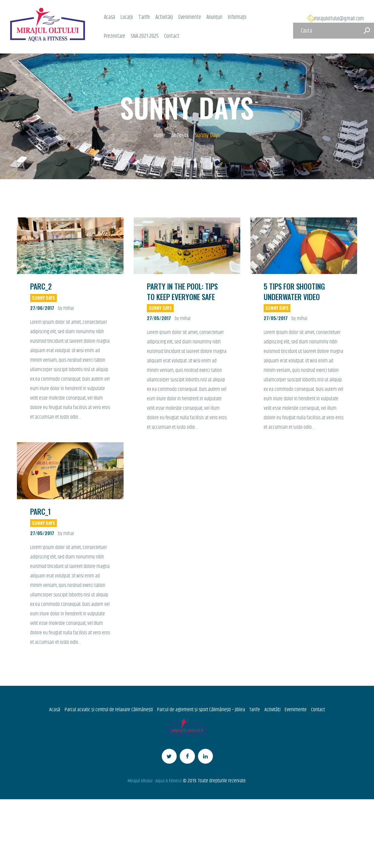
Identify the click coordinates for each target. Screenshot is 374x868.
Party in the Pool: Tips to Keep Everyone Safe (183, 292)
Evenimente (299, 711)
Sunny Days (44, 298)
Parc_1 (41, 512)
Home (159, 136)
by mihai (66, 309)
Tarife (256, 711)
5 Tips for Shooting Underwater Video (295, 292)
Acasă (50, 711)
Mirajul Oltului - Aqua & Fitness (155, 785)
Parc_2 (41, 287)
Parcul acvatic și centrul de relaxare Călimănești (105, 711)
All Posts (181, 135)
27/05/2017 (159, 319)
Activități (274, 711)
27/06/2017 (42, 308)
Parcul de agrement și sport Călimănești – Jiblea (200, 711)
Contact (322, 711)
